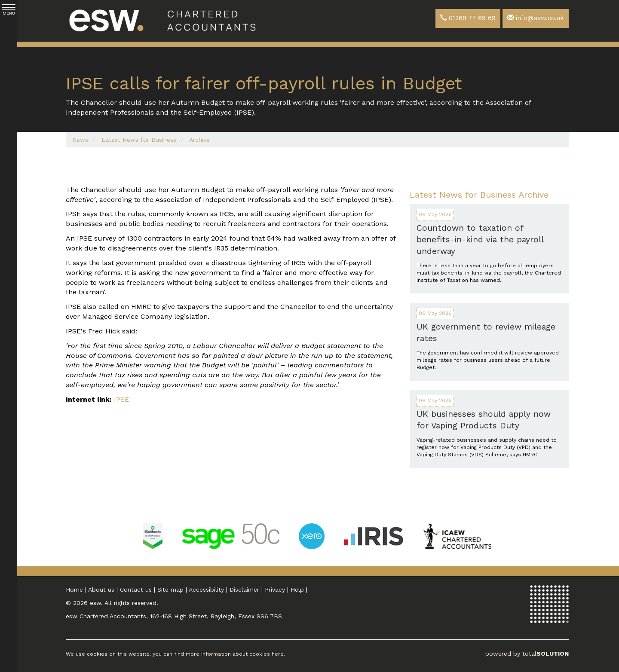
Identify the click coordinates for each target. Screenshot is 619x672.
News (80, 140)
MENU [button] (9, 10)
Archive (199, 140)
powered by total (527, 654)
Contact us (136, 590)
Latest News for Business (139, 140)
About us (101, 590)
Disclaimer (244, 590)
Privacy (275, 590)
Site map (170, 590)
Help (297, 590)
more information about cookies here (235, 654)
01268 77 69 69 (468, 18)
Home (74, 590)
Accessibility (206, 590)
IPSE (121, 399)
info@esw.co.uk (536, 18)
